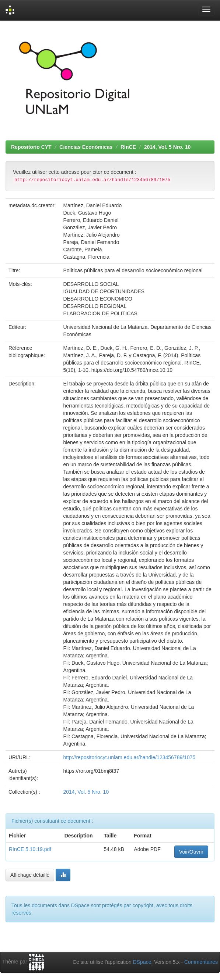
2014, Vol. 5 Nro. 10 (167, 147)
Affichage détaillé (30, 875)
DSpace (142, 962)
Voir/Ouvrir (191, 852)
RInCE (128, 147)
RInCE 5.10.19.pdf (30, 849)
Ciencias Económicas (86, 147)
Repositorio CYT (31, 147)
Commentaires (201, 962)
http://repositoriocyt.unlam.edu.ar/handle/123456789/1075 (129, 757)
